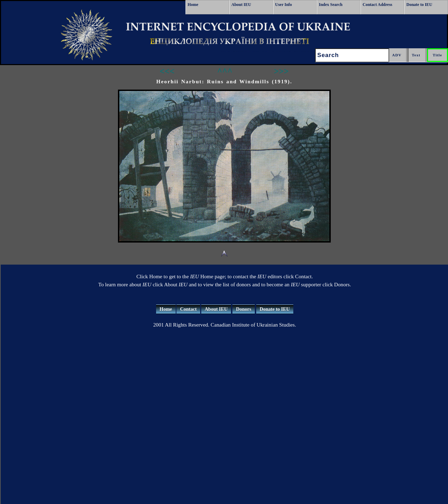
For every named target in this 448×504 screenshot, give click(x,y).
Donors (244, 309)
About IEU (241, 5)
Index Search (331, 5)
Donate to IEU (419, 5)
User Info (283, 5)
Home (193, 5)
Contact (188, 309)
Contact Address (377, 5)
